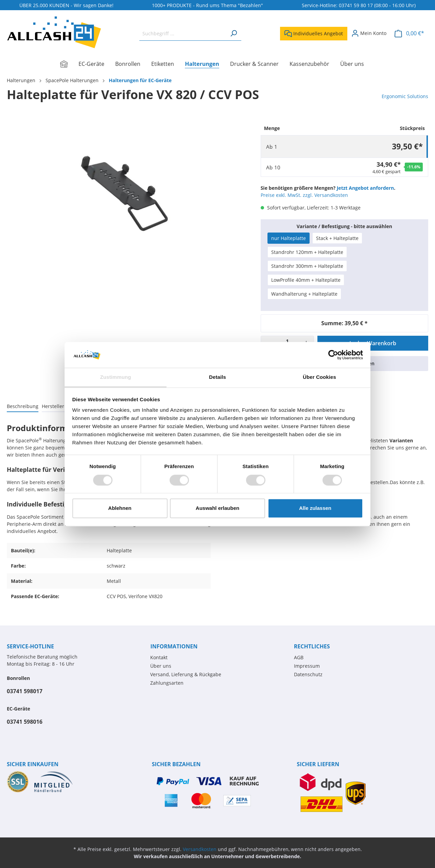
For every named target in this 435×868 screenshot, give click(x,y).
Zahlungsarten (167, 683)
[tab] (23, 406)
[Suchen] (233, 33)
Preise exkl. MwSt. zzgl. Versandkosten (304, 195)
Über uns (161, 666)
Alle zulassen (315, 508)
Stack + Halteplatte (337, 238)
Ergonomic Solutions (405, 96)
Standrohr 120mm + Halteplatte (307, 252)
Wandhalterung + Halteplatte (304, 294)
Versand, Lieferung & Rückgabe (186, 674)
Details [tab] (217, 377)
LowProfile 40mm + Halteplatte (306, 280)
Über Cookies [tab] (319, 377)
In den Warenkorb (373, 343)
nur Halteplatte (289, 238)
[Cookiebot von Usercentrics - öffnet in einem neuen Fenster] (333, 355)
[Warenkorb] (409, 33)
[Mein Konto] (369, 33)
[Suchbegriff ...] (183, 33)
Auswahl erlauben (217, 508)
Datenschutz (308, 674)
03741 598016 (25, 722)
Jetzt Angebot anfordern (366, 188)
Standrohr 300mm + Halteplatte (307, 266)
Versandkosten (200, 849)
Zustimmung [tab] (116, 377)
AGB (299, 657)
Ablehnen (120, 508)
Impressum (307, 666)
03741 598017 (25, 691)
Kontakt (159, 657)
